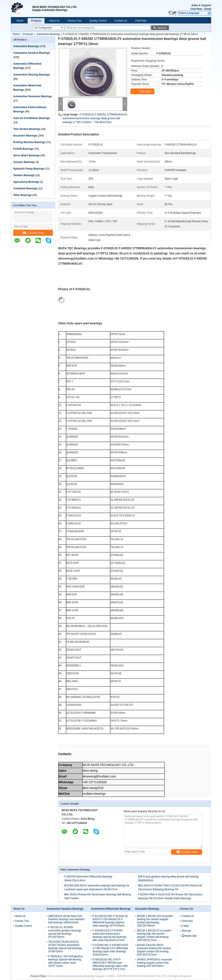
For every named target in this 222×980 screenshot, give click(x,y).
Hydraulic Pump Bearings (29, 169)
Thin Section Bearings (27, 129)
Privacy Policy (38, 976)
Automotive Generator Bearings (32, 96)
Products (36, 21)
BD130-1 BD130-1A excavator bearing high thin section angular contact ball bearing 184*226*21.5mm (154, 935)
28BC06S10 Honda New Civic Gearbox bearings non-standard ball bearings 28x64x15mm (66, 919)
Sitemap (186, 931)
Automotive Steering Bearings (32, 75)
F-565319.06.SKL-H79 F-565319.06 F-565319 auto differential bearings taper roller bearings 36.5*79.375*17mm (110, 964)
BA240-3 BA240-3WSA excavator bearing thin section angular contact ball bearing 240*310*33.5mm (154, 950)
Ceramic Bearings (24, 162)
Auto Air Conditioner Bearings (32, 118)
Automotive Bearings (48, 34)
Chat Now (196, 9)
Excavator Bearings (25, 136)
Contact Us (121, 21)
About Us (54, 21)
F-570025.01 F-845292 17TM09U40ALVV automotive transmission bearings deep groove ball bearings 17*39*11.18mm (95, 118)
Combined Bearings (25, 188)
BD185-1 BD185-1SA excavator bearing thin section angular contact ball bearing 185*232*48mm (155, 921)
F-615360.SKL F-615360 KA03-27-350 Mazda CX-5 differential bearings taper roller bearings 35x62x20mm (111, 950)
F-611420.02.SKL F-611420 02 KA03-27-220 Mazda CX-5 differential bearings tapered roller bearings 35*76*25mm (110, 921)
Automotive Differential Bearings (111, 909)
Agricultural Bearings (26, 182)
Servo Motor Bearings (27, 155)
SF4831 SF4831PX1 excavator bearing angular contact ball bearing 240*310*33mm (155, 963)
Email (208, 9)
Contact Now (33, 233)
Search (162, 28)
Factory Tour (75, 21)
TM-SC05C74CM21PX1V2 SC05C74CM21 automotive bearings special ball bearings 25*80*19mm (65, 947)
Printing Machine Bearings (29, 142)
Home (20, 21)
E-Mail (185, 926)
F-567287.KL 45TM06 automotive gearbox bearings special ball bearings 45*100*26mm (65, 932)
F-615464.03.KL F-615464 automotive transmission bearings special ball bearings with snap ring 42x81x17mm (110, 935)
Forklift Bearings (23, 149)
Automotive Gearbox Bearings (32, 53)
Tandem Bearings (24, 175)
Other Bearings (22, 195)
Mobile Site (189, 936)
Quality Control (98, 21)
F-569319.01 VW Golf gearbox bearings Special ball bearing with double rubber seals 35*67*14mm (66, 961)
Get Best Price (103, 122)
